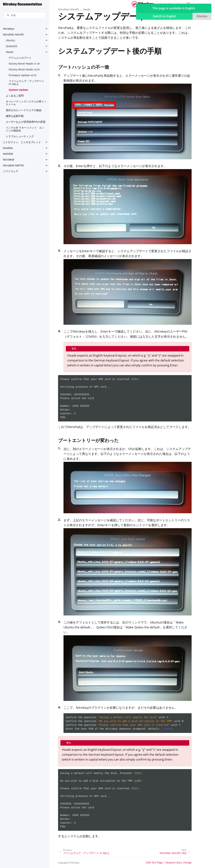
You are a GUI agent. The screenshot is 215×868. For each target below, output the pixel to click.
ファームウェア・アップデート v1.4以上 (26, 82)
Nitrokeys (9, 29)
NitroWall (9, 160)
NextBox (8, 148)
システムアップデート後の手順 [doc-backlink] (110, 52)
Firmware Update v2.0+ (23, 75)
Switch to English (164, 16)
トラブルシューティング (20, 136)
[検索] (25, 15)
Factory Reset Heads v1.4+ (24, 64)
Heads (10, 52)
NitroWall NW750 (13, 165)
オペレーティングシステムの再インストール (26, 103)
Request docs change (179, 862)
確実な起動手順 (15, 116)
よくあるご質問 (15, 96)
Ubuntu (10, 40)
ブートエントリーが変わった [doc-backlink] (88, 440)
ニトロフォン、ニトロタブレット (22, 142)
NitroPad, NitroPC (14, 34)
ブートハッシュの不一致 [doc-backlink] (84, 67)
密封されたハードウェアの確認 (24, 110)
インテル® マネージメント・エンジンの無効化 (25, 129)
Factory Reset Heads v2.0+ (24, 69)
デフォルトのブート (20, 58)
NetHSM (8, 154)
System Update (18, 90)
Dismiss (202, 16)
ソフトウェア (11, 171)
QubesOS (12, 46)
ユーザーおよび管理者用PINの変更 (26, 122)
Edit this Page (154, 862)
